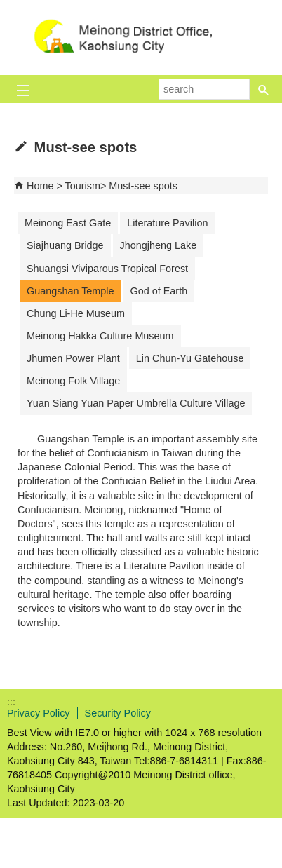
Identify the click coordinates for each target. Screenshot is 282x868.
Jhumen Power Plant (73, 358)
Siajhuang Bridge (65, 245)
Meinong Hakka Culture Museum (100, 336)
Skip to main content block (7, 7)
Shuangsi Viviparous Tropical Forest (107, 269)
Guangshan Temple (70, 291)
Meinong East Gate (68, 223)
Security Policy (118, 713)
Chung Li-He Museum (76, 313)
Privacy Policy (39, 713)
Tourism (83, 186)
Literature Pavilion (167, 223)
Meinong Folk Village (73, 381)
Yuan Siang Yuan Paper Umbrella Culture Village (136, 403)
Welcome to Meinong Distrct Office (141, 38)
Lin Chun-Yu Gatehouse (190, 358)
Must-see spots (143, 186)
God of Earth (159, 291)
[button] (264, 85)
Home (40, 186)
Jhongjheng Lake (159, 245)
